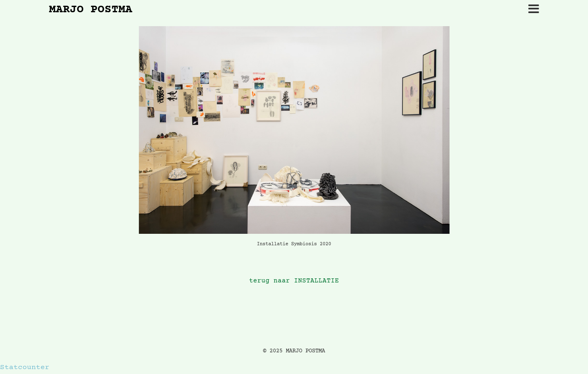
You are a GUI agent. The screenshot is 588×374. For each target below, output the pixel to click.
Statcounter (25, 367)
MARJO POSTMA (91, 10)
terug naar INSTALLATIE (294, 281)
